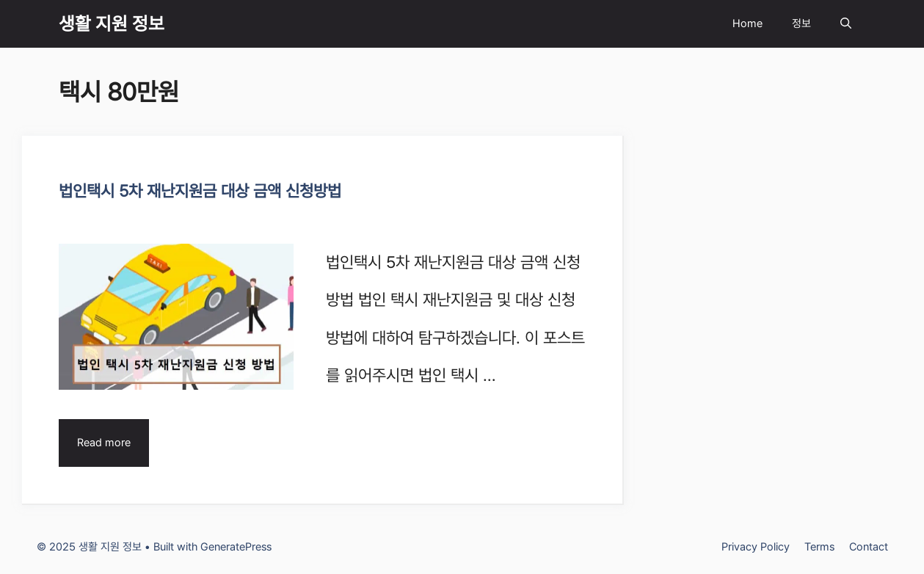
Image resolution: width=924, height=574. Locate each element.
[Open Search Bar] (846, 24)
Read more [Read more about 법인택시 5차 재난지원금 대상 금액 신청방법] (104, 443)
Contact (869, 547)
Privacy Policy (756, 547)
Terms (819, 547)
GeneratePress (236, 547)
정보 (801, 23)
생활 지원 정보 (112, 23)
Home (747, 23)
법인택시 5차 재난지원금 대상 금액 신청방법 (200, 191)
